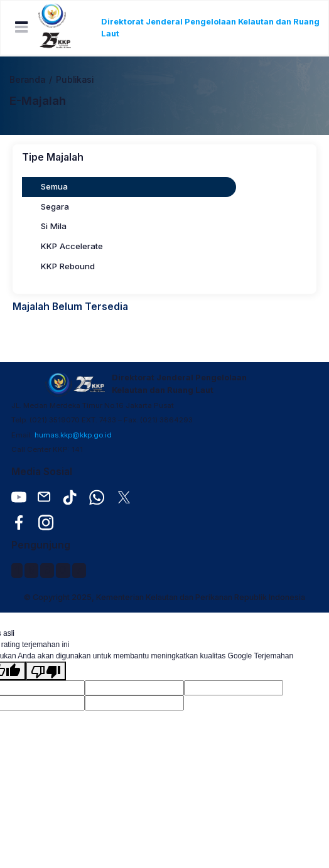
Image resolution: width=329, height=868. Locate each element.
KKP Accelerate (72, 246)
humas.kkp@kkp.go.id (73, 435)
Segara (55, 206)
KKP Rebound (68, 266)
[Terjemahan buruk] (46, 671)
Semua (54, 186)
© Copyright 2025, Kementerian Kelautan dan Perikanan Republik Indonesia (164, 597)
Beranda (27, 80)
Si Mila (54, 226)
